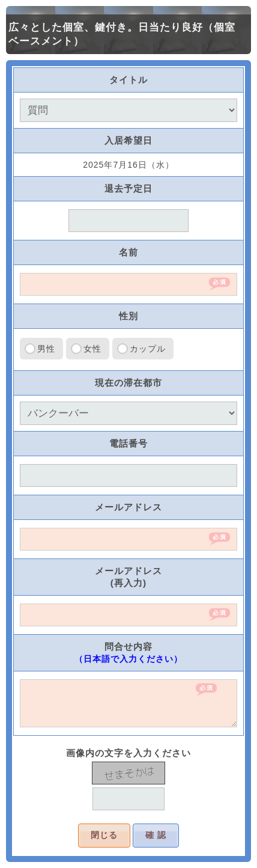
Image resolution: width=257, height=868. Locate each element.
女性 (92, 349)
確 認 (156, 835)
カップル (148, 349)
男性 (46, 349)
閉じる (104, 835)
